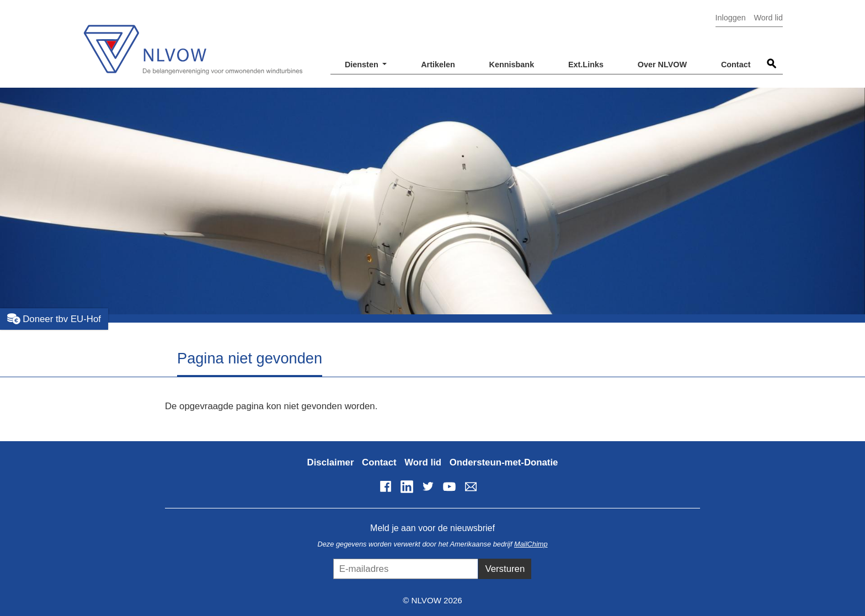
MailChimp (531, 544)
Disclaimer (331, 462)
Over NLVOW (662, 65)
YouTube (450, 486)
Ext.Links (586, 65)
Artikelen (438, 65)
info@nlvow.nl (471, 486)
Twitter (428, 486)
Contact (736, 65)
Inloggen (731, 18)
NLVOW (193, 43)
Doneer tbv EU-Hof (54, 319)
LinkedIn (407, 486)
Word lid (768, 18)
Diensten (363, 65)
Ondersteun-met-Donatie (504, 462)
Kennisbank (512, 65)
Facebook (386, 486)
